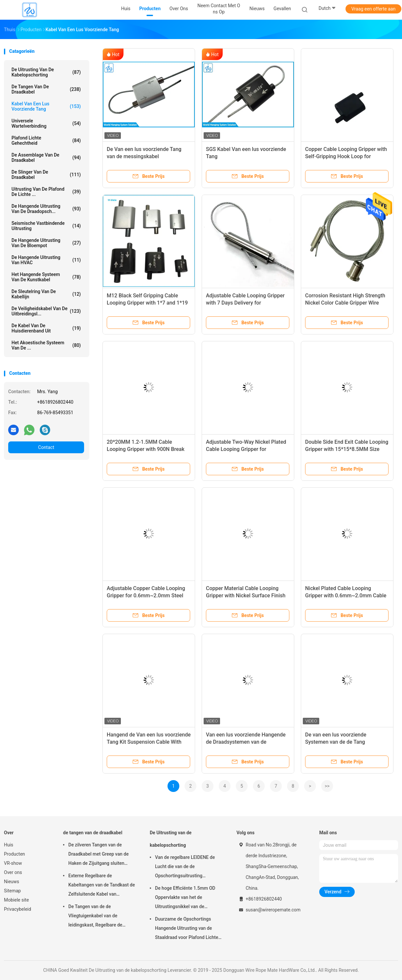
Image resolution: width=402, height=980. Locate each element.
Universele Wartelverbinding (46, 123)
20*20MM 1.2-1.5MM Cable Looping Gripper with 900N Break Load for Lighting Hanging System (147, 449)
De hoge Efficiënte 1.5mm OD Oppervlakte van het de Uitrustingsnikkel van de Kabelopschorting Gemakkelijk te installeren (189, 898)
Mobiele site (16, 900)
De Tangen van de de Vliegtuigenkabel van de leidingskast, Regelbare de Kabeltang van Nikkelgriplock (98, 917)
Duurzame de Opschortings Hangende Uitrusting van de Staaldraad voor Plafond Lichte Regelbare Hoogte (187, 929)
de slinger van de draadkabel (46, 175)
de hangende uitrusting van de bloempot (46, 243)
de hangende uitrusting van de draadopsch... (46, 209)
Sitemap (12, 891)
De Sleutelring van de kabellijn (46, 294)
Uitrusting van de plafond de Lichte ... (46, 192)
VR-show (13, 863)
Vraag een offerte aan (373, 9)
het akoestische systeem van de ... (46, 345)
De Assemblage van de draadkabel (46, 158)
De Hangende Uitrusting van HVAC (46, 260)
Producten (14, 854)
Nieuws (11, 882)
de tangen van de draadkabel (46, 89)
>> (327, 786)
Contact (46, 447)
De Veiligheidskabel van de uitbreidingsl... (46, 311)
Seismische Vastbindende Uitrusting (46, 226)
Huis (9, 845)
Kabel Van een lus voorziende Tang (46, 106)
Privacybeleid (18, 909)
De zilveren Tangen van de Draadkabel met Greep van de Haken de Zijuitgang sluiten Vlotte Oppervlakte (99, 855)
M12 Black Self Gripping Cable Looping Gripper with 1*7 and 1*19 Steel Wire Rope (147, 303)
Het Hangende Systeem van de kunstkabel (46, 277)
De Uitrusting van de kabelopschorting (46, 72)
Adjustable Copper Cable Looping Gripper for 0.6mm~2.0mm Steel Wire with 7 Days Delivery (146, 596)
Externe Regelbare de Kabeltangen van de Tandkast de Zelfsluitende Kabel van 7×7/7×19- (102, 886)
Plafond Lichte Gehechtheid (46, 140)
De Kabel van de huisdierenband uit (46, 328)
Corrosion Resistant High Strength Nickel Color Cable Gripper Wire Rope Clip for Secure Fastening (345, 303)
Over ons (13, 872)
